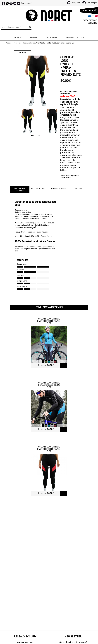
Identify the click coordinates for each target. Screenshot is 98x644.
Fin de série (51, 38)
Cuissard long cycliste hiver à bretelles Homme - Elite (49, 385)
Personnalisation (75, 38)
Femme (33, 38)
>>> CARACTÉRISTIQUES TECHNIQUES (69, 177)
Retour (22, 53)
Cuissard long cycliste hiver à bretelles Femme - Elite (49, 321)
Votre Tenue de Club (49, 43)
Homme (18, 38)
